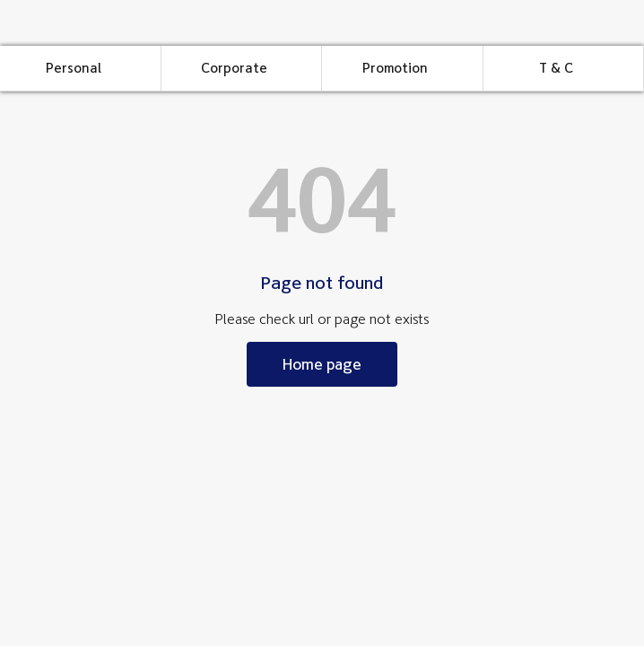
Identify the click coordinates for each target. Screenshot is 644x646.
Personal (74, 68)
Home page (322, 364)
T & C (556, 68)
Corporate (234, 68)
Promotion (395, 68)
